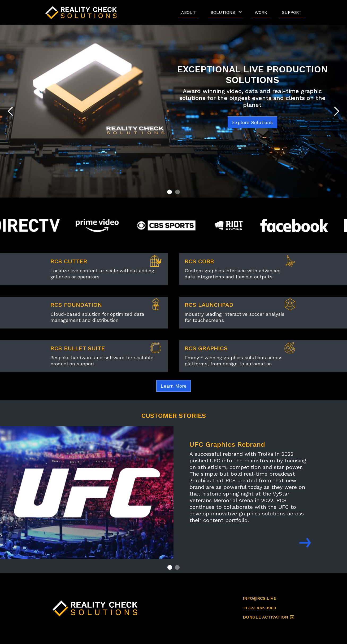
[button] (225, 13)
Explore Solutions (252, 122)
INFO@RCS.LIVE (260, 598)
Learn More (174, 386)
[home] (83, 13)
